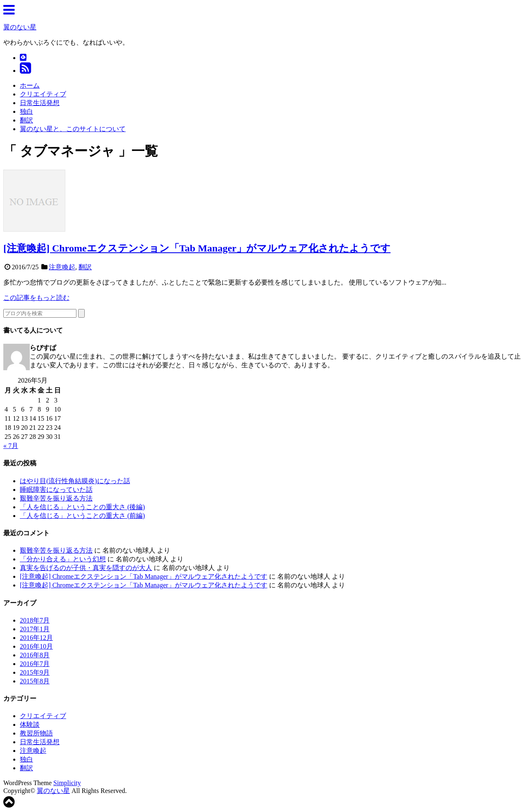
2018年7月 (35, 620)
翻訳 (26, 120)
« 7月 (11, 446)
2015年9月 (35, 672)
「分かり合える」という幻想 (63, 559)
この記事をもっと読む (36, 298)
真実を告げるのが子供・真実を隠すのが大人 (86, 568)
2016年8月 (35, 655)
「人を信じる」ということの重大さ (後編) (82, 507)
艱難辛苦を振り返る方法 (56, 498)
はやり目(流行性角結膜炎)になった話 (75, 481)
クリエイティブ (43, 94)
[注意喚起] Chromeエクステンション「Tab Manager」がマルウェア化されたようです (197, 248)
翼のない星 (20, 27)
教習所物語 (36, 733)
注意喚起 (62, 267)
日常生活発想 (40, 103)
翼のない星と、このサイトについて (73, 129)
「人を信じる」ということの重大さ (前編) (82, 516)
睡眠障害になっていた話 (56, 490)
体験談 (30, 725)
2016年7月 (35, 664)
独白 (26, 111)
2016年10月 (36, 646)
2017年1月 (35, 629)
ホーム (30, 85)
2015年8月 (35, 681)
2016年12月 (36, 638)
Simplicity (67, 783)
